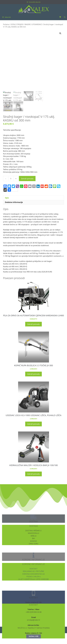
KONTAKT (34, 569)
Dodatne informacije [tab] (14, 202)
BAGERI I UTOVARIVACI (33, 24)
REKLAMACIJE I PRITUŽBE (33, 571)
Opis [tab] (7, 198)
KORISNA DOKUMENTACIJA (33, 574)
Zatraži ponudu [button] (33, 324)
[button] (60, 33)
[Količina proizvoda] (11, 179)
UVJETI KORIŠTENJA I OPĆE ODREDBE (33, 579)
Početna (6, 24)
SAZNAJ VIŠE (34, 636)
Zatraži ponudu (27, 179)
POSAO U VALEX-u (33, 577)
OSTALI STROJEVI (17, 24)
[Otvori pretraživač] (65, 17)
